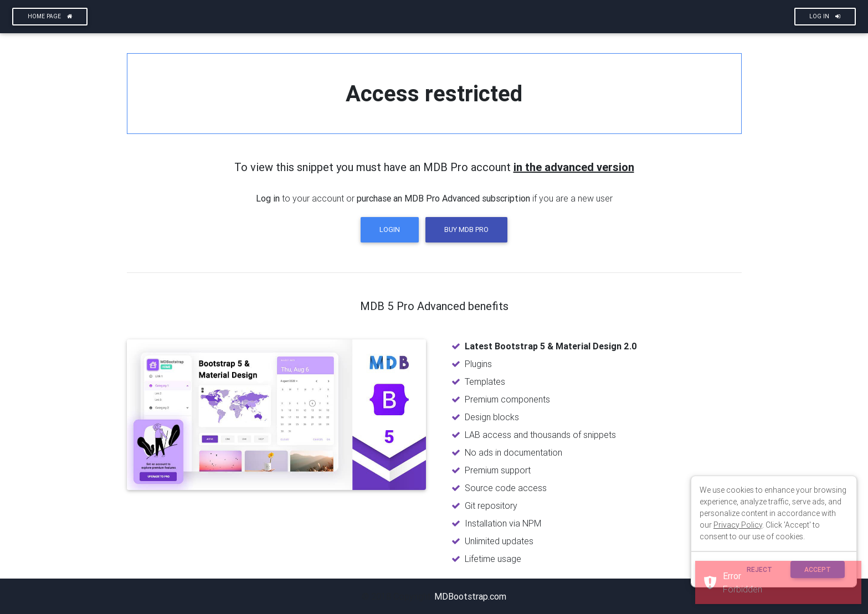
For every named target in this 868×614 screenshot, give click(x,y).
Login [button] (390, 229)
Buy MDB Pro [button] (466, 229)
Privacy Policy (738, 525)
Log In (825, 16)
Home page (50, 16)
